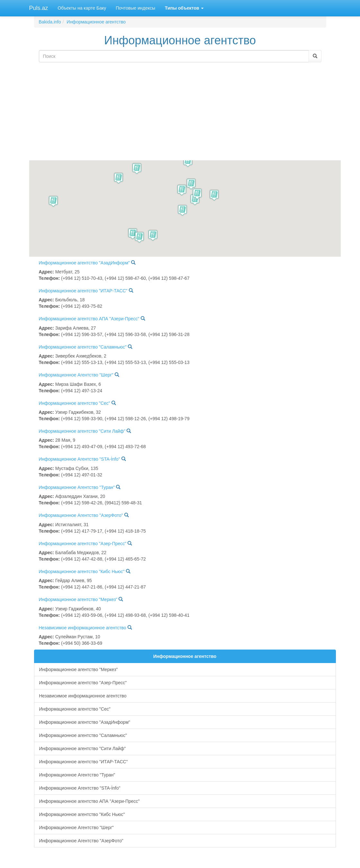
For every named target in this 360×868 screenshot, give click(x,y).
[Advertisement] (180, 112)
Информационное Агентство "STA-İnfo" (79, 459)
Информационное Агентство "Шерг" (76, 375)
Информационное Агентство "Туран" (77, 487)
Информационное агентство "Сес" (75, 403)
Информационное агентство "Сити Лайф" (82, 431)
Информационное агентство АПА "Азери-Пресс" (89, 319)
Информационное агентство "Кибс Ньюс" (82, 571)
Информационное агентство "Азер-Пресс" (83, 544)
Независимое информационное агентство (83, 628)
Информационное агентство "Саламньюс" (83, 347)
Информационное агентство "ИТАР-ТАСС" (83, 291)
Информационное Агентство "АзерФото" (81, 515)
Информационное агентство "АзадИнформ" (84, 263)
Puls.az (39, 8)
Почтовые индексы (135, 8)
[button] (53, 201)
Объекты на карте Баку (82, 8)
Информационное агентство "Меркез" (78, 599)
